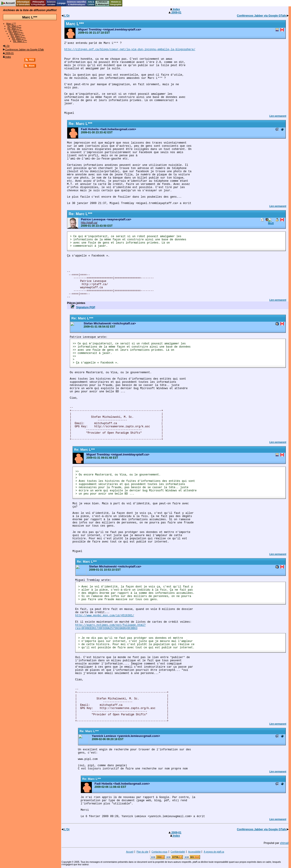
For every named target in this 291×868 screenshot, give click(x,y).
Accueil (130, 852)
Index (7, 57)
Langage (61, 3)
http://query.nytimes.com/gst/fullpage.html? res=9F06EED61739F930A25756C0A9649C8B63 (110, 627)
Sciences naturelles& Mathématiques (77, 3)
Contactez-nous (159, 852)
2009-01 (8, 53)
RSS (32, 60)
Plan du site (142, 852)
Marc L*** (11, 24)
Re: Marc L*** (14, 26)
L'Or (6, 46)
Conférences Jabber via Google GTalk (23, 50)
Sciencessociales (51, 3)
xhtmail (284, 843)
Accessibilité (194, 852)
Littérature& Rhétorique (102, 3)
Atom (32, 66)
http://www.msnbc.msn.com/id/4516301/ (105, 616)
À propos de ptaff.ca (214, 852)
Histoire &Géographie (116, 3)
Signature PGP (86, 307)
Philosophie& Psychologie (38, 3)
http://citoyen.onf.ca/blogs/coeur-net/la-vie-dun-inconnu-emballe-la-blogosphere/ (130, 50)
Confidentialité (178, 852)
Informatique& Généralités (23, 3)
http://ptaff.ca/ (89, 223)
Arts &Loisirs (91, 3)
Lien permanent (278, 116)
